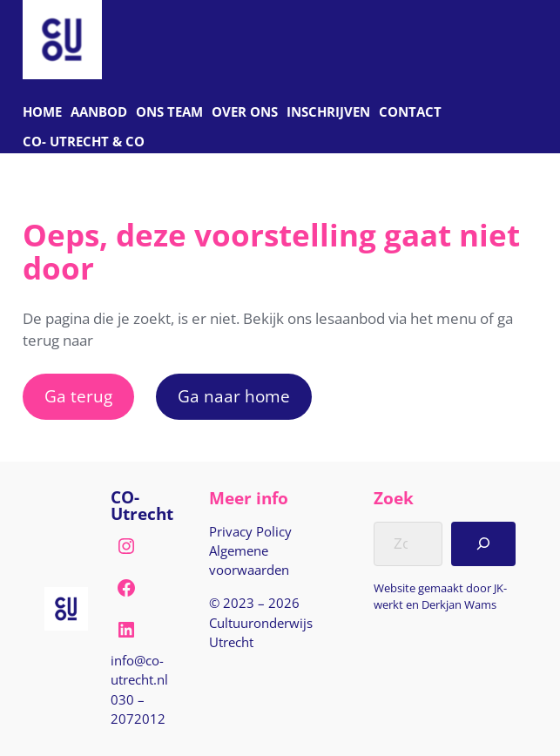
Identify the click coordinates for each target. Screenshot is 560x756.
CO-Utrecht (142, 505)
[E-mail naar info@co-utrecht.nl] (149, 670)
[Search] (483, 544)
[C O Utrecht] (84, 142)
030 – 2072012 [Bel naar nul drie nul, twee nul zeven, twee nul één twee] (138, 709)
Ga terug (78, 396)
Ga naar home (234, 396)
